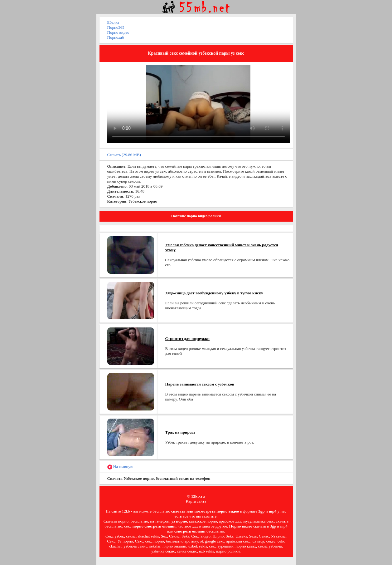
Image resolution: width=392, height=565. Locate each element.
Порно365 (116, 27)
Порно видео (118, 32)
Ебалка (113, 22)
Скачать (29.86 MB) (124, 155)
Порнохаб (116, 37)
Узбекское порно (143, 201)
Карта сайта (196, 501)
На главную (120, 467)
